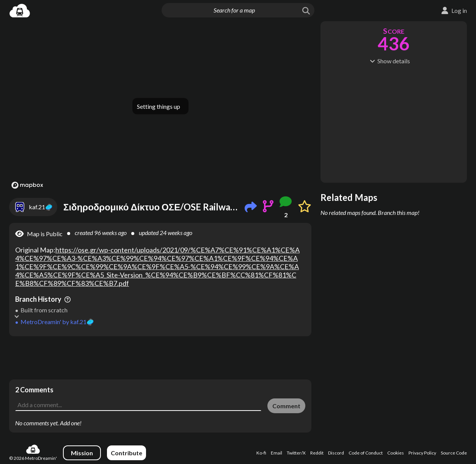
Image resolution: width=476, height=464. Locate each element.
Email (276, 453)
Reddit (317, 453)
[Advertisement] (160, 358)
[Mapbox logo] (27, 185)
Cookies (396, 453)
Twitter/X (296, 453)
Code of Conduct (366, 453)
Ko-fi (261, 453)
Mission (82, 453)
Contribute (126, 453)
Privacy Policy (422, 453)
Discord (336, 453)
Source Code (454, 453)
